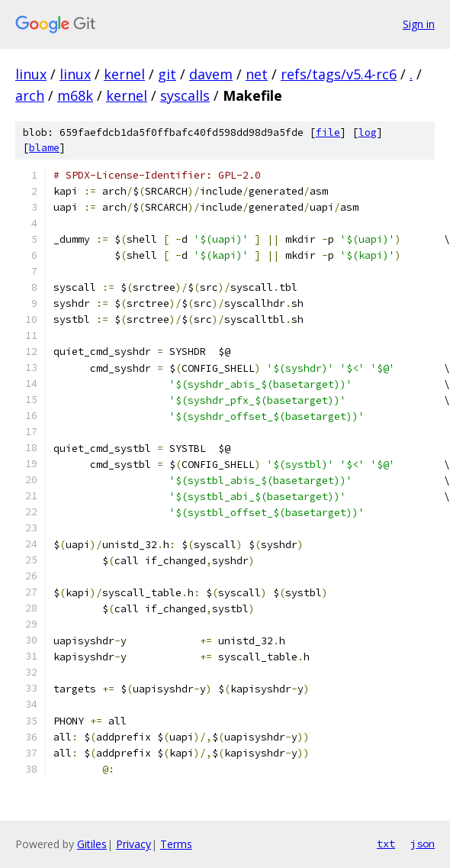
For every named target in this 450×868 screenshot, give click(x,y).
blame (44, 148)
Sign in (419, 24)
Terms (176, 844)
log (368, 132)
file (328, 132)
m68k (75, 95)
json (423, 844)
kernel (124, 74)
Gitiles (92, 844)
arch (30, 95)
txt (386, 844)
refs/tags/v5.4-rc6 (339, 74)
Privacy (133, 844)
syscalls (185, 95)
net (257, 74)
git (167, 74)
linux (31, 74)
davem (211, 74)
